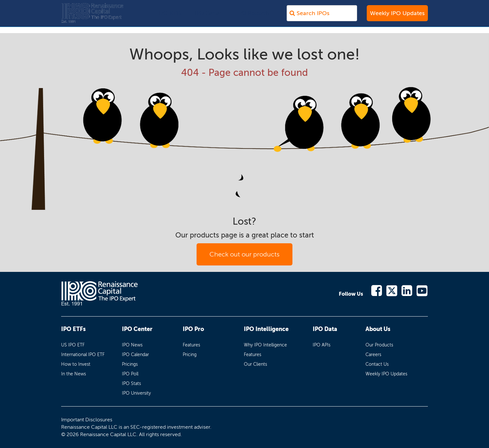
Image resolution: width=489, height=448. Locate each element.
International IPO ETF (83, 355)
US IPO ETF (73, 345)
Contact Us (377, 364)
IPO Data (325, 329)
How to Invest (76, 364)
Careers (373, 355)
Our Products (379, 345)
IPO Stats (131, 384)
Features (191, 345)
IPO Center (208, 16)
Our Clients (255, 364)
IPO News (132, 345)
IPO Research (253, 16)
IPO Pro (193, 329)
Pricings (130, 364)
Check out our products (244, 254)
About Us (378, 329)
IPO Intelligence (266, 329)
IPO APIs (322, 345)
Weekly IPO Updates (397, 16)
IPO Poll (130, 374)
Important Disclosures (87, 420)
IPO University (136, 393)
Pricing (190, 355)
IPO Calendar (135, 355)
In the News (74, 374)
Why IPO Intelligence (265, 345)
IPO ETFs (170, 16)
